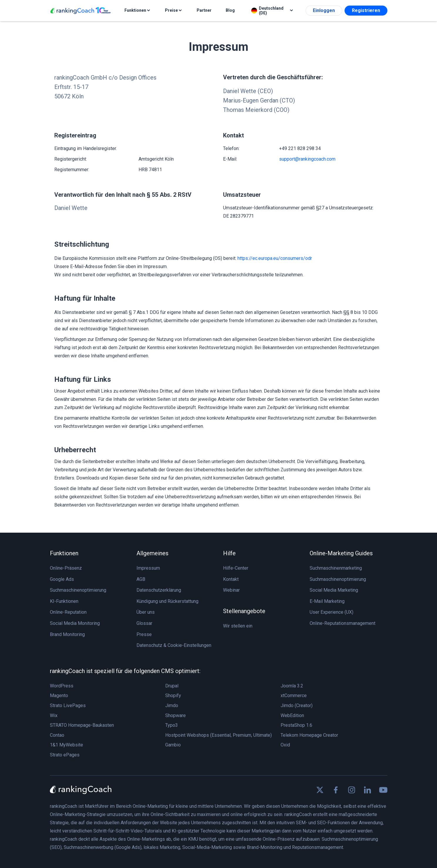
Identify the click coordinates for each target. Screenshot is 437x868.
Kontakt (231, 579)
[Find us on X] (320, 790)
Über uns (146, 612)
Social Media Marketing (334, 590)
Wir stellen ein (238, 626)
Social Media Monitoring (75, 623)
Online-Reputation (68, 612)
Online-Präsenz (66, 568)
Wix (54, 715)
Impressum (148, 568)
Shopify (173, 695)
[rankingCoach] (81, 11)
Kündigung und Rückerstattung (167, 601)
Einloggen (324, 10)
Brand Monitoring (67, 634)
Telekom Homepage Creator (309, 735)
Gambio (173, 745)
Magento (59, 695)
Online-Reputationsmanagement (342, 623)
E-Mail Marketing (327, 601)
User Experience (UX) (331, 612)
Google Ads (62, 579)
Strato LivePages (68, 705)
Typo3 (172, 725)
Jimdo (172, 705)
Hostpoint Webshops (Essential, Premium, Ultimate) (219, 735)
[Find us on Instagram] (352, 790)
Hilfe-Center (236, 568)
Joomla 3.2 (292, 686)
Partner (204, 10)
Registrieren (366, 10)
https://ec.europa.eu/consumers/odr (275, 258)
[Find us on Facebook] (336, 790)
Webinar (231, 590)
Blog (230, 10)
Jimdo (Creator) (297, 705)
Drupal (172, 686)
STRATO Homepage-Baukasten (82, 725)
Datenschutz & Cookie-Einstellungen (174, 645)
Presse (144, 634)
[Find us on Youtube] (383, 790)
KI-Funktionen (64, 601)
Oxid (285, 745)
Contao (57, 735)
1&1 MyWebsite (66, 745)
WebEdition (292, 715)
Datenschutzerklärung (159, 590)
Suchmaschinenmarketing (336, 568)
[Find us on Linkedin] (367, 790)
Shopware (176, 715)
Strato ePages (65, 755)
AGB (141, 579)
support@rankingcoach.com (307, 159)
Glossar (144, 623)
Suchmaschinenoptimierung (78, 590)
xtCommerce (294, 695)
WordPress (62, 686)
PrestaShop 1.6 (296, 725)
